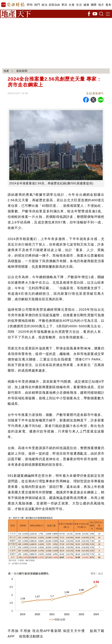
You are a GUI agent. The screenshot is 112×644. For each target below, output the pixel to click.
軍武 (64, 5)
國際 (94, 5)
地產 (6, 71)
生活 (79, 5)
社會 (72, 5)
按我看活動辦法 (31, 636)
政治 (44, 5)
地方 (101, 5)
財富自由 (54, 5)
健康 (86, 5)
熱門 (37, 5)
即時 (30, 5)
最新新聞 (22, 71)
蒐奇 (108, 5)
